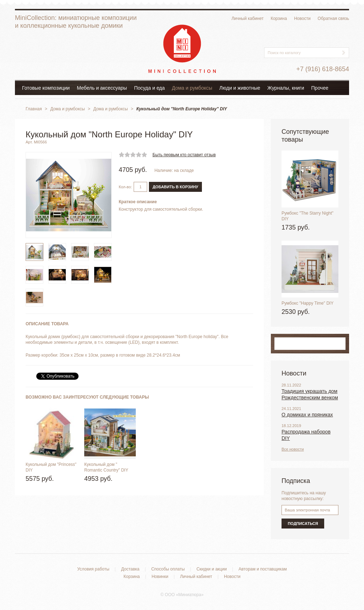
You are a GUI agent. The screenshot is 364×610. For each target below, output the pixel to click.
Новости (302, 19)
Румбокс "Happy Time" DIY (307, 303)
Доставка (130, 569)
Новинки (160, 577)
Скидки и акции (212, 569)
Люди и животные (240, 88)
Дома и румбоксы (192, 88)
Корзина (279, 19)
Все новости (293, 449)
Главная (34, 109)
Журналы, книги (286, 88)
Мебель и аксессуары (102, 88)
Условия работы (93, 569)
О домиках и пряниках (307, 415)
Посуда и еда (149, 88)
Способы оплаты (168, 569)
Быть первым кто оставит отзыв (184, 155)
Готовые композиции (46, 88)
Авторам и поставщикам (263, 569)
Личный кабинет (247, 19)
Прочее (320, 88)
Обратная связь (333, 19)
